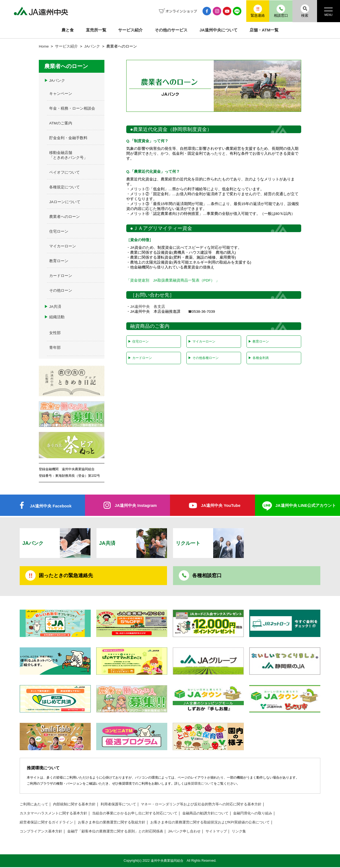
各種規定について (65, 187)
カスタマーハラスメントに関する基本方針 (56, 814)
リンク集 (254, 832)
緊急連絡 (254, 11)
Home (44, 46)
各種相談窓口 (207, 576)
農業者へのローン (65, 217)
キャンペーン (61, 94)
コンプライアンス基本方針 (43, 832)
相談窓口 (279, 11)
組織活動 (54, 317)
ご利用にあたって (35, 805)
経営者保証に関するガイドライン (48, 823)
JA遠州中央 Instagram (136, 506)
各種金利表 (258, 358)
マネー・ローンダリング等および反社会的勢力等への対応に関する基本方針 (214, 805)
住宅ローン (138, 341)
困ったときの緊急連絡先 (66, 576)
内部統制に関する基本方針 (78, 805)
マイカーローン (202, 341)
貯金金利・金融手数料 (68, 138)
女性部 (55, 333)
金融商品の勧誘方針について (219, 814)
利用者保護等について (125, 805)
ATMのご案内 (61, 123)
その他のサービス (171, 30)
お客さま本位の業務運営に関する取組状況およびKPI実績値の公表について (224, 823)
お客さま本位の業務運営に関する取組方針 (118, 823)
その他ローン (61, 290)
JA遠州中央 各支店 (148, 307)
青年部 (55, 348)
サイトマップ (230, 832)
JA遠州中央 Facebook (51, 506)
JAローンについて (65, 202)
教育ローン (258, 341)
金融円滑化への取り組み (269, 814)
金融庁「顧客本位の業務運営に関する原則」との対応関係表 (122, 832)
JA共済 (53, 307)
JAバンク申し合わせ (196, 832)
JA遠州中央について (219, 30)
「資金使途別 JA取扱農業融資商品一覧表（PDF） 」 (173, 280)
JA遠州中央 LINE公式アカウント (306, 506)
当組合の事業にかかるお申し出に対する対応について (143, 814)
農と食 (68, 30)
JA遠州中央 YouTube (221, 506)
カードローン (140, 358)
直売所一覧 (96, 30)
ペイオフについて (65, 172)
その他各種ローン (203, 358)
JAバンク (92, 46)
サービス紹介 (130, 30)
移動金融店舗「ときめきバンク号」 (68, 155)
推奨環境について (201, 784)
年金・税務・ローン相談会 (72, 108)
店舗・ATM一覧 (264, 30)
